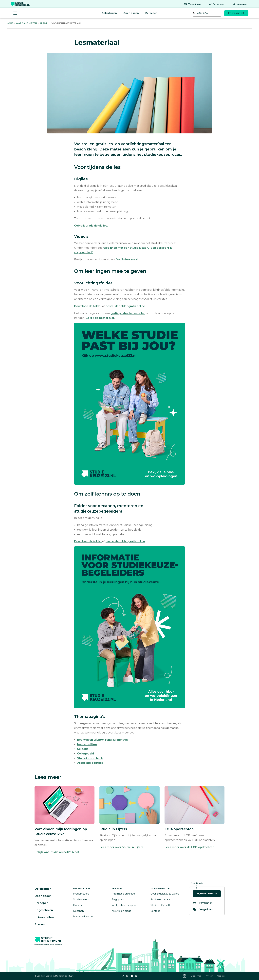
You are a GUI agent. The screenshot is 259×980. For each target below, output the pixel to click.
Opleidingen (109, 13)
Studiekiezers (81, 899)
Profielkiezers (81, 894)
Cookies (221, 976)
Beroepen (151, 13)
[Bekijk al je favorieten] (203, 903)
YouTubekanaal (127, 260)
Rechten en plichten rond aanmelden (102, 740)
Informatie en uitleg (123, 894)
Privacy (209, 976)
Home (10, 23)
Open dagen (131, 13)
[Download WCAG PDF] (185, 976)
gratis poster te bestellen (128, 313)
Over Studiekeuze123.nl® (165, 894)
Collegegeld (85, 754)
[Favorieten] (216, 4)
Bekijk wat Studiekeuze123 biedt (57, 852)
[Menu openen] (15, 13)
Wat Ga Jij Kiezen (26, 23)
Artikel (44, 23)
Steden (40, 924)
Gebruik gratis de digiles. (91, 226)
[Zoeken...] (207, 13)
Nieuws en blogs (121, 911)
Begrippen (118, 899)
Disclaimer (196, 976)
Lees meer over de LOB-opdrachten (189, 847)
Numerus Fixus (87, 744)
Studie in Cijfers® (160, 905)
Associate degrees (90, 763)
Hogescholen (44, 910)
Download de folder (88, 306)
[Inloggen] (239, 4)
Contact (155, 911)
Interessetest (236, 13)
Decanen (78, 911)
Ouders (77, 905)
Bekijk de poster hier (100, 318)
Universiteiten (44, 917)
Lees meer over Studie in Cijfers (121, 847)
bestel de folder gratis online (125, 306)
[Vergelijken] (192, 4)
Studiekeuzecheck (90, 758)
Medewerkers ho (83, 917)
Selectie (83, 749)
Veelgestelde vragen (124, 905)
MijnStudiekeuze (207, 894)
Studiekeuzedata (160, 899)
